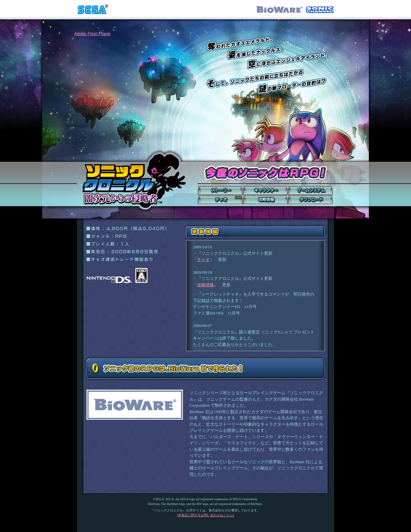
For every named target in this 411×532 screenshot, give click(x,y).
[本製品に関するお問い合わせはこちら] (206, 515)
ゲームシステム (310, 190)
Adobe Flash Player (92, 34)
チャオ (220, 199)
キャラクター (265, 190)
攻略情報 (265, 199)
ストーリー (220, 190)
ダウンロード (310, 199)
